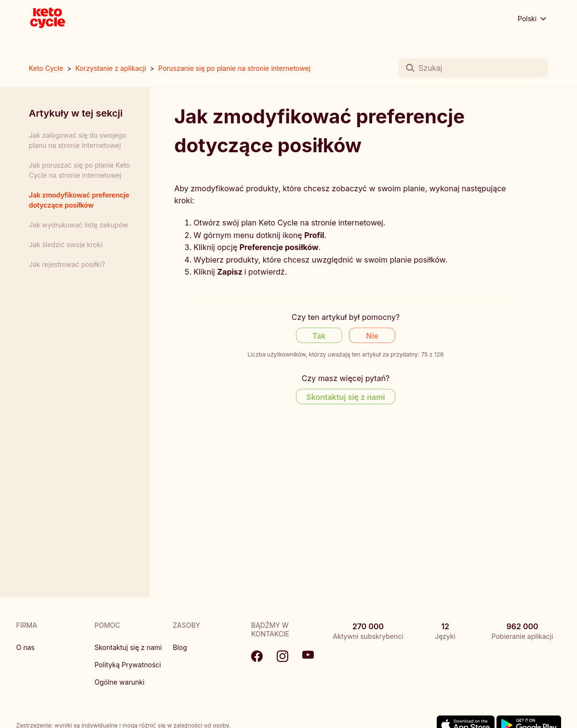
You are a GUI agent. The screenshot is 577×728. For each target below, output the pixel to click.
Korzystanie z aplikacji (111, 68)
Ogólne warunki (120, 682)
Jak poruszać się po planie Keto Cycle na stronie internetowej (80, 170)
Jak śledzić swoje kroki (66, 245)
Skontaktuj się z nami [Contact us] (346, 397)
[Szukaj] (473, 68)
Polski (533, 19)
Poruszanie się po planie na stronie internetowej (234, 68)
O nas (26, 647)
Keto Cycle (46, 68)
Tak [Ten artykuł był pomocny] (319, 336)
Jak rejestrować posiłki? (67, 264)
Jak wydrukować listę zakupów (79, 225)
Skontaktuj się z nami (128, 647)
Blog (180, 647)
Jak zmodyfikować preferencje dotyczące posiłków (79, 200)
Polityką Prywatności (128, 665)
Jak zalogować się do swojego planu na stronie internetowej (78, 140)
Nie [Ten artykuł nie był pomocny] (372, 336)
